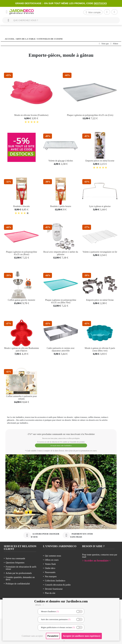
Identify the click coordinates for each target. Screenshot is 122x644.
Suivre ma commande (15, 558)
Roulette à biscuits (22, 206)
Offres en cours (52, 559)
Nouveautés (50, 572)
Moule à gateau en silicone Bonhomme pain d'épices (22, 349)
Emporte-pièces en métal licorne (100, 161)
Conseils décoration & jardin (58, 584)
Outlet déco (50, 567)
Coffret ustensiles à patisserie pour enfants (22, 398)
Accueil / (10, 39)
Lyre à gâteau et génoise (100, 206)
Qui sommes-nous (53, 555)
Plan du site (50, 592)
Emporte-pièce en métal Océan (100, 300)
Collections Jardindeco (55, 580)
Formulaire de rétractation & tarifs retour (21, 567)
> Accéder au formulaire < (96, 560)
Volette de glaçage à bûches (61, 161)
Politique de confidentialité (18, 583)
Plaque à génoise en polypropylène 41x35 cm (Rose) (22, 253)
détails (40, 605)
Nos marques (51, 576)
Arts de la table (26, 39)
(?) (58, 611)
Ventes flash (50, 563)
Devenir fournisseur (54, 588)
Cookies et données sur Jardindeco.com (61, 601)
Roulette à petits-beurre (61, 206)
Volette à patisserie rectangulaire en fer (100, 252)
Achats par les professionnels (19, 572)
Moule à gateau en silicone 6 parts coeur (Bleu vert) (100, 349)
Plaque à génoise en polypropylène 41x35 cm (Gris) (90, 115)
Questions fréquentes (15, 562)
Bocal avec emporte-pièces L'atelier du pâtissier (61, 253)
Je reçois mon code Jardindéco (61, 445)
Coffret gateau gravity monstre (21, 300)
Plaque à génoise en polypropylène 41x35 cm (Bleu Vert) (61, 301)
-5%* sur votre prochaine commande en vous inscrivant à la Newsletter (61, 434)
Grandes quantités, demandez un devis (20, 578)
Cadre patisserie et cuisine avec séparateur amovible (61, 349)
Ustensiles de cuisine (50, 39)
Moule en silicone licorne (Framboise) (31, 115)
